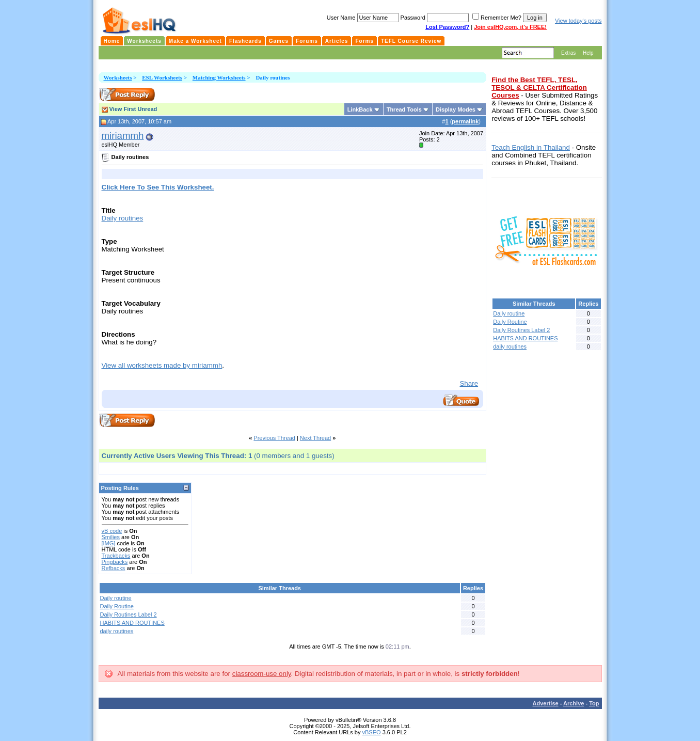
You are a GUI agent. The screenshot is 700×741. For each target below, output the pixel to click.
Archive (574, 703)
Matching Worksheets (219, 77)
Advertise (546, 703)
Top (594, 703)
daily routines (117, 631)
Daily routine (116, 598)
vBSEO (372, 732)
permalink (465, 121)
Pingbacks (115, 562)
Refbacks (114, 568)
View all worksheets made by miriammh (162, 365)
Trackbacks (116, 556)
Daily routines (123, 218)
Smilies (111, 537)
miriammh (123, 136)
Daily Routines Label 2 (129, 614)
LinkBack (360, 109)
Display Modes (456, 109)
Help (588, 53)
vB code (112, 531)
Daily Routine (117, 606)
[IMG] (109, 543)
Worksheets (118, 77)
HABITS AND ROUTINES (132, 623)
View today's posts (578, 21)
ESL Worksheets (162, 77)
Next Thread (315, 438)
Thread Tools (404, 109)
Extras (568, 53)
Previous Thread (274, 438)
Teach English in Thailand (531, 147)
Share (469, 383)
